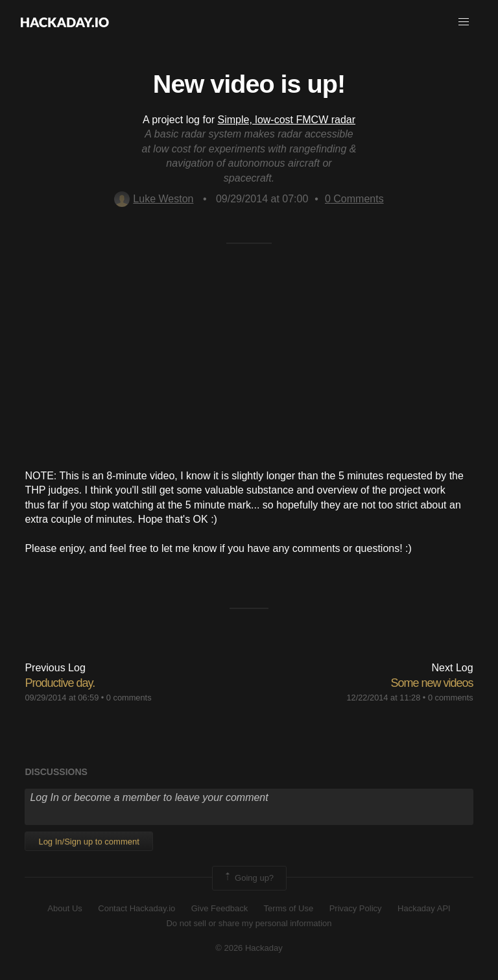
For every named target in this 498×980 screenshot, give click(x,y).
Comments (354, 199)
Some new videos (432, 683)
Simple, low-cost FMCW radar (287, 120)
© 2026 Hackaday (249, 948)
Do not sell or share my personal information (249, 923)
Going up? (248, 878)
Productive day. (60, 683)
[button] (464, 22)
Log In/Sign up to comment (89, 842)
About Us (65, 908)
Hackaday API (424, 908)
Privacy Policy (356, 908)
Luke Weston (154, 199)
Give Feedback (219, 908)
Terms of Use (289, 908)
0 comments (129, 698)
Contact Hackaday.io (136, 908)
